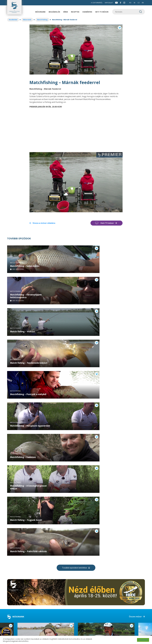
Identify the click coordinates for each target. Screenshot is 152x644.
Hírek (66, 12)
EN (143, 3)
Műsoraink (40, 12)
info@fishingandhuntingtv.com (45, 616)
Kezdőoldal (13, 20)
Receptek (75, 12)
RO (130, 3)
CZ (139, 3)
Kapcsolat (109, 3)
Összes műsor (135, 537)
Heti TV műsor (102, 12)
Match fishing (42, 20)
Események (87, 12)
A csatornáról (97, 3)
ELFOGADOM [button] (143, 640)
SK (134, 3)
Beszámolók (54, 12)
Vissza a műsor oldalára (44, 223)
